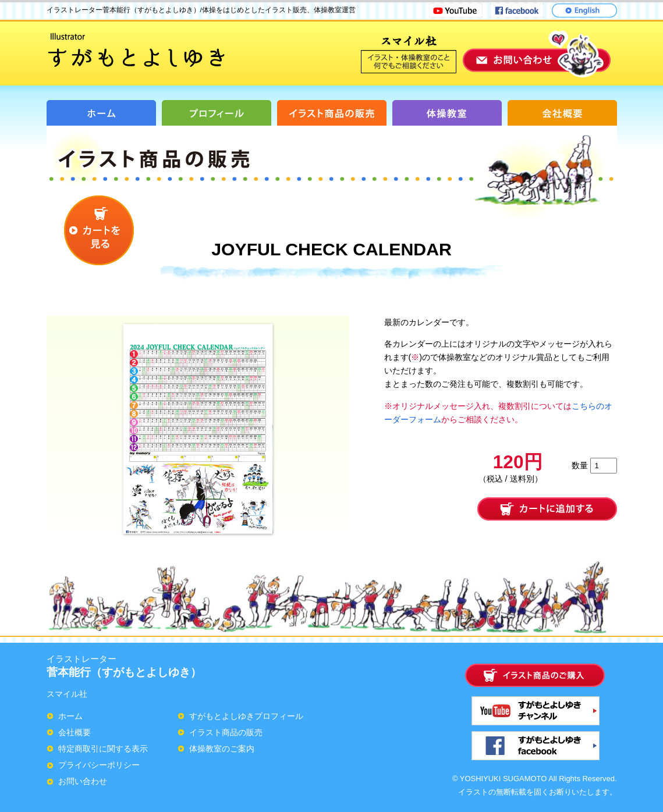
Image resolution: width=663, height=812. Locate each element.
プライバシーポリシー (99, 765)
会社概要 (75, 732)
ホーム (70, 716)
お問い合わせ (83, 781)
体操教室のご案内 (222, 749)
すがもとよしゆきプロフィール (246, 716)
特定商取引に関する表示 (103, 749)
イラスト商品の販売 (226, 732)
